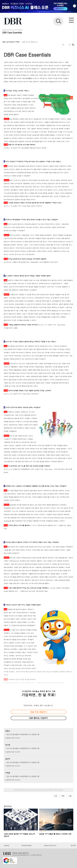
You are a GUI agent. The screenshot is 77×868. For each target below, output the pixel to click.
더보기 (63, 45)
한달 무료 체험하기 (38, 712)
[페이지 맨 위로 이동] (70, 821)
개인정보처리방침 (26, 846)
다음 (70, 796)
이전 (56, 796)
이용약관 (6, 846)
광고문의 (73, 846)
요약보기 (73, 45)
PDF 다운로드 (67, 45)
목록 (63, 796)
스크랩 (70, 45)
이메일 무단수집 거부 (50, 846)
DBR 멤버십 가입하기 (39, 718)
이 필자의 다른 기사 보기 (13, 738)
